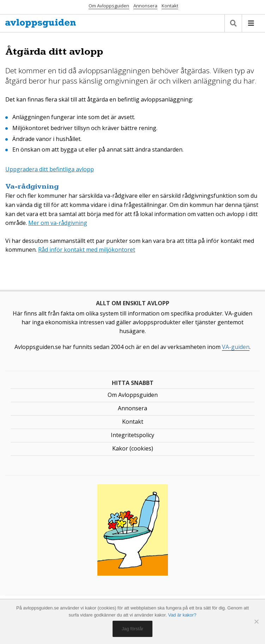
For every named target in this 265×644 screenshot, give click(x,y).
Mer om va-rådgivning (58, 223)
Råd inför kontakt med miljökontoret (87, 250)
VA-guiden (236, 347)
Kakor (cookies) (133, 448)
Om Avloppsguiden (109, 6)
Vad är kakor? (182, 615)
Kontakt (170, 6)
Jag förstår (132, 629)
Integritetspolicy (132, 435)
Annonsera (145, 6)
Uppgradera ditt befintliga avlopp (50, 169)
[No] (256, 621)
